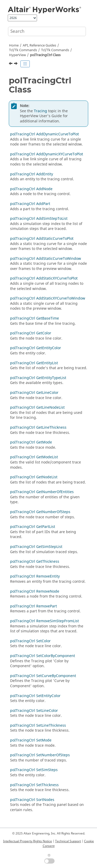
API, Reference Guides (39, 45)
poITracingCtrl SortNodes (32, 800)
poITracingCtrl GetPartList (33, 527)
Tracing (40, 111)
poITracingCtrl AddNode (31, 189)
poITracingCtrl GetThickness (35, 562)
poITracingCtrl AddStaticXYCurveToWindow (48, 298)
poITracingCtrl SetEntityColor (35, 696)
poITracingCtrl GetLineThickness (38, 428)
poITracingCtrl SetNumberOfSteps (40, 755)
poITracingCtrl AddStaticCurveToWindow (46, 259)
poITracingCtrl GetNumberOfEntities (42, 492)
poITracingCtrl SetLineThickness (38, 725)
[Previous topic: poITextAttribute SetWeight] (11, 64)
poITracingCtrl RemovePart (33, 606)
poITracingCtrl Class (45, 55)
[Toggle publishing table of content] (25, 64)
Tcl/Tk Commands (23, 50)
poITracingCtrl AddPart (30, 204)
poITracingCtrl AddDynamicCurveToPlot (44, 134)
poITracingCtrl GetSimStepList (36, 547)
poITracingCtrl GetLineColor (34, 393)
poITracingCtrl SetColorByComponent (43, 656)
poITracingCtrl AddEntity (32, 174)
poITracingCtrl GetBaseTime (35, 318)
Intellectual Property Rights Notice (28, 841)
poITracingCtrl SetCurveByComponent (43, 676)
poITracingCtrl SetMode (31, 740)
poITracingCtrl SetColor (30, 641)
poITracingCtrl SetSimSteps (34, 770)
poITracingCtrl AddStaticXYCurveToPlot (44, 278)
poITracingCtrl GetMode (31, 442)
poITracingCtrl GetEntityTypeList (38, 378)
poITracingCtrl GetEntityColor (36, 348)
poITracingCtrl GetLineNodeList (37, 408)
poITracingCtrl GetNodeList (34, 477)
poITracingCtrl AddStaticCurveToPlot (42, 239)
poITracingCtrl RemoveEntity (35, 576)
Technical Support (68, 841)
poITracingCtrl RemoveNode (35, 591)
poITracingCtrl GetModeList (34, 457)
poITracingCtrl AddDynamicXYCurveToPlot (47, 154)
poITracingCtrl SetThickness (34, 785)
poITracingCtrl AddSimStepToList (39, 219)
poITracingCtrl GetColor (31, 333)
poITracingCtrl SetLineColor (34, 711)
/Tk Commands (55, 50)
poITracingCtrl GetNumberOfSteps (40, 512)
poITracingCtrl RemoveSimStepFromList (44, 621)
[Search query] (47, 31)
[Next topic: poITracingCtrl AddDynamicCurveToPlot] (16, 64)
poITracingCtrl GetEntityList (34, 363)
